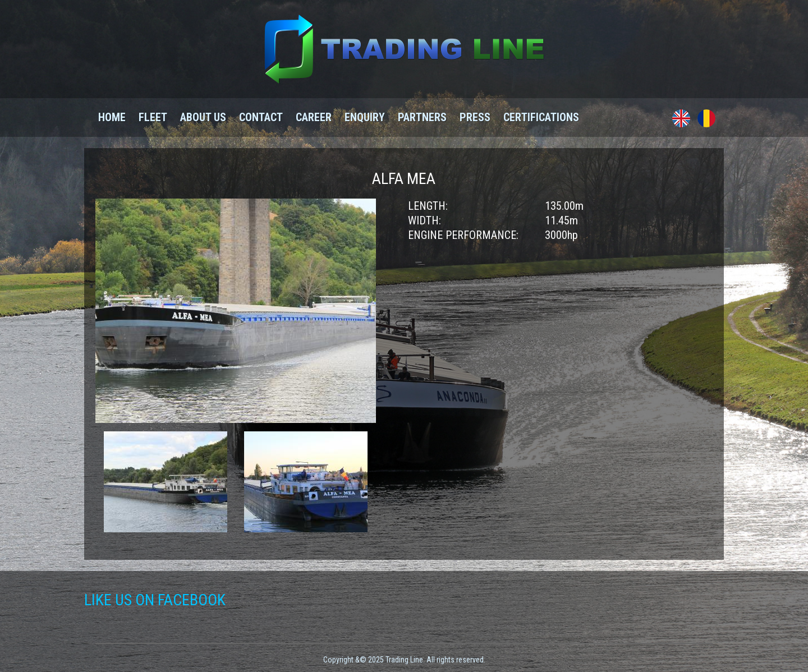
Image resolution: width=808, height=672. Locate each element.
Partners (422, 117)
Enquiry (365, 117)
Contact (261, 117)
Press (475, 117)
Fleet (153, 117)
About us (203, 117)
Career (314, 117)
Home (112, 117)
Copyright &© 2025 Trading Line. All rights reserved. (404, 660)
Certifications (541, 117)
